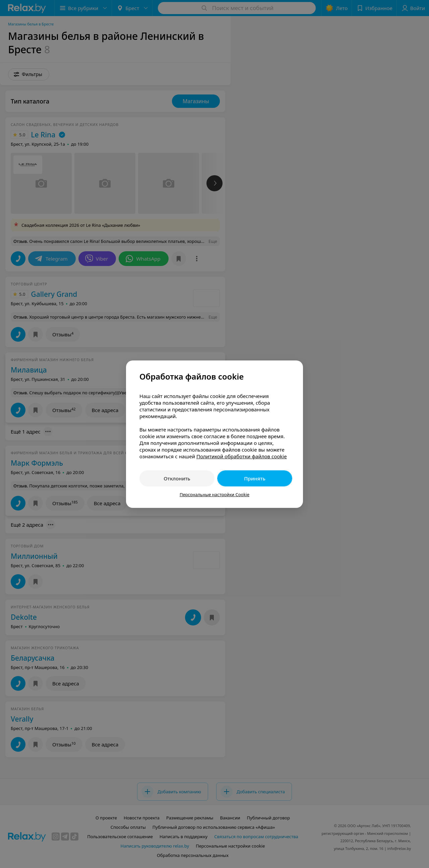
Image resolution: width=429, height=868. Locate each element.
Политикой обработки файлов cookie (242, 456)
